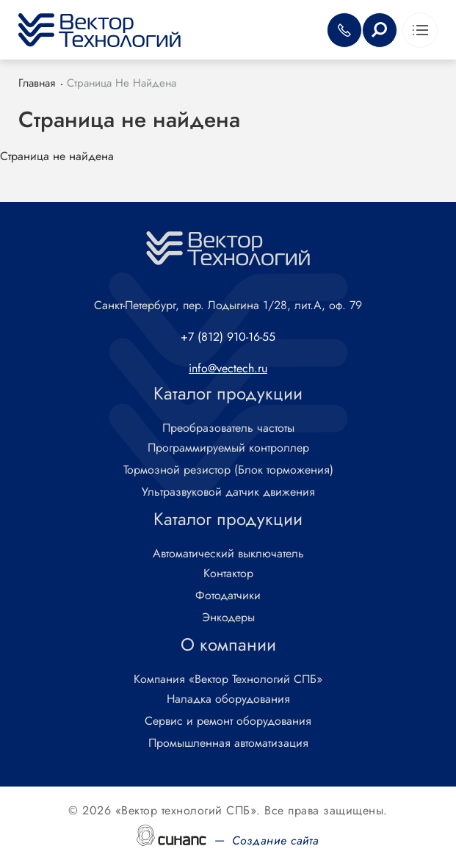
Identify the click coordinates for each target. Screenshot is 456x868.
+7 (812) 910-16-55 (228, 337)
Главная (37, 83)
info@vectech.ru (228, 368)
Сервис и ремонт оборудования (228, 721)
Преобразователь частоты (228, 428)
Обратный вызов (344, 30)
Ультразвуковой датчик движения (228, 492)
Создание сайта (276, 840)
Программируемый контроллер (228, 448)
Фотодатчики (228, 596)
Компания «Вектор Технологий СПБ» (228, 680)
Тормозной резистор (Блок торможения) (228, 470)
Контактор (228, 574)
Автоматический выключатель (228, 554)
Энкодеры (228, 618)
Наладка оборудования (228, 699)
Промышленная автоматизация (228, 744)
